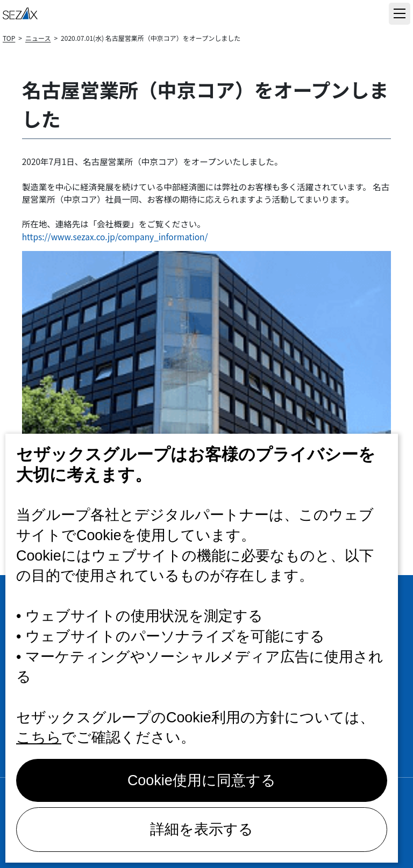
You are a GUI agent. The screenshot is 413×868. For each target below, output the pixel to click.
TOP (9, 38)
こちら (39, 737)
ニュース (38, 38)
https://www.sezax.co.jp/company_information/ (115, 236)
